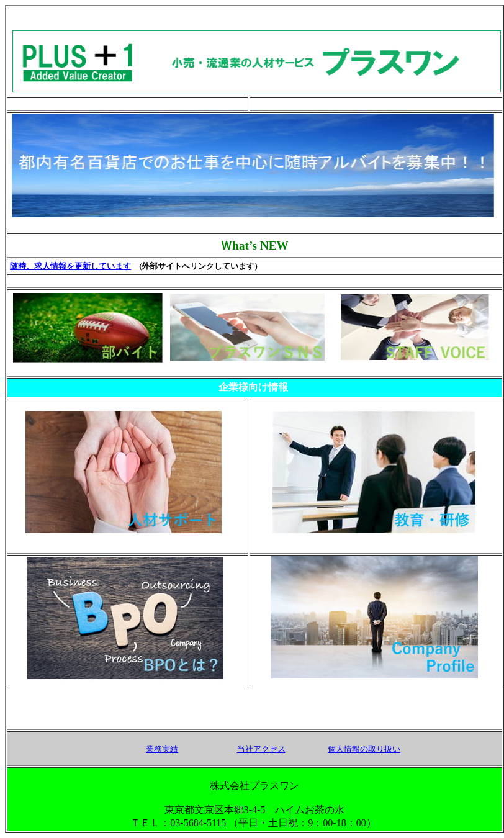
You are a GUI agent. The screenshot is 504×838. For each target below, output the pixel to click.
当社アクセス (261, 749)
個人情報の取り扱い (364, 749)
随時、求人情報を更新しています (70, 266)
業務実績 (162, 749)
